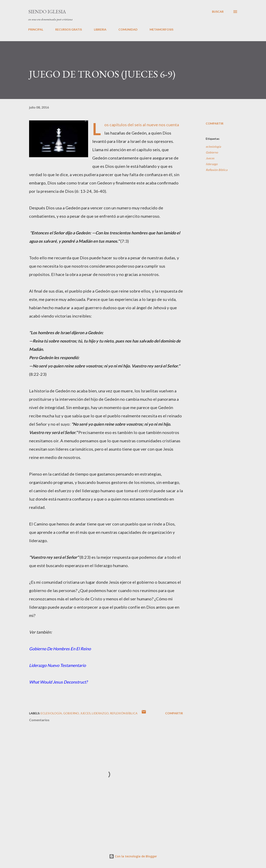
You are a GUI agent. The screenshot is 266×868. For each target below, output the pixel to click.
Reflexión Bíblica (217, 170)
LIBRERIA (100, 29)
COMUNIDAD (128, 29)
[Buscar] (218, 12)
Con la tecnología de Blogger (133, 856)
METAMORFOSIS (161, 29)
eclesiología (213, 147)
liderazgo (212, 164)
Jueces (210, 158)
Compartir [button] (215, 123)
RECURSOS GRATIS (69, 29)
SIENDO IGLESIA (47, 12)
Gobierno (212, 152)
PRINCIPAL (36, 29)
